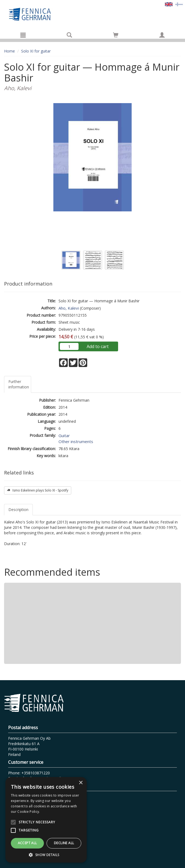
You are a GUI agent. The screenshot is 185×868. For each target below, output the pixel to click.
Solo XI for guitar (36, 51)
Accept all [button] (27, 843)
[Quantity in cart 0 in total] (116, 36)
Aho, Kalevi (69, 308)
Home (9, 51)
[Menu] (23, 35)
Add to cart (98, 346)
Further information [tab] (19, 384)
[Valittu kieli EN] (169, 4)
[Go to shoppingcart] (116, 35)
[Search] (69, 35)
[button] (46, 855)
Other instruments (76, 441)
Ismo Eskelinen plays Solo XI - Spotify (38, 490)
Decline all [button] (64, 843)
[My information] (162, 35)
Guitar (64, 435)
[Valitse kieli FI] (179, 4)
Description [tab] (18, 510)
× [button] (81, 783)
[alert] (46, 820)
